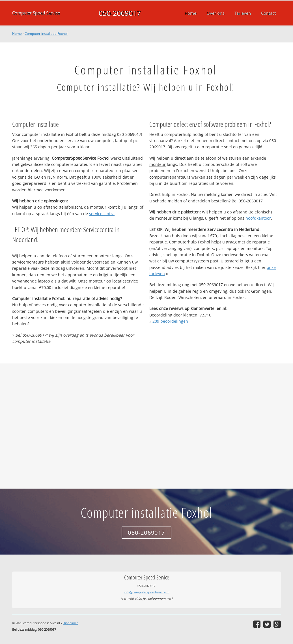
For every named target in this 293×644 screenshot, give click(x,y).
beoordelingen (170, 321)
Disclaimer (70, 623)
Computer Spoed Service (36, 13)
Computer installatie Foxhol (46, 34)
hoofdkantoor (258, 218)
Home (17, 34)
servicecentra (102, 214)
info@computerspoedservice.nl (147, 592)
